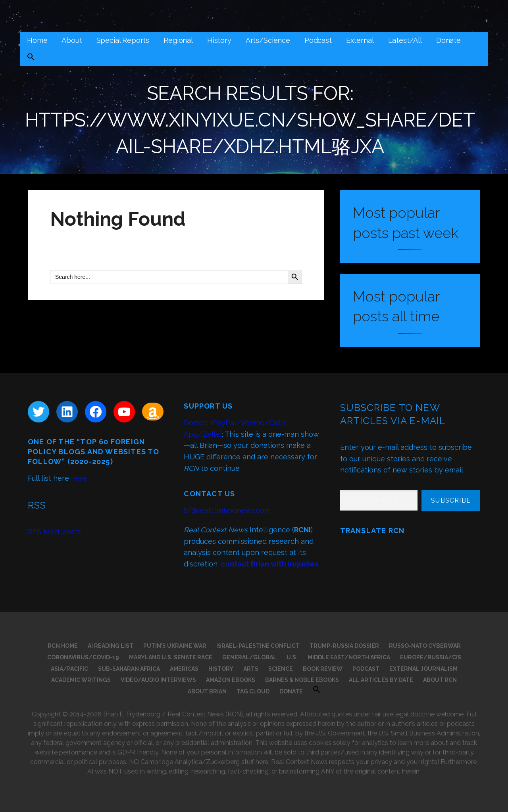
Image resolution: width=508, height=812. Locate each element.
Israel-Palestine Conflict (258, 646)
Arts (251, 669)
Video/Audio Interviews (158, 680)
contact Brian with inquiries (269, 564)
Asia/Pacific (69, 669)
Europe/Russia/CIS (431, 657)
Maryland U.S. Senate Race (171, 657)
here (79, 478)
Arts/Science (268, 40)
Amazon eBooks (231, 680)
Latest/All (405, 40)
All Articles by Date (381, 680)
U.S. (292, 657)
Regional (178, 40)
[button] (31, 58)
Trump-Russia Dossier (344, 646)
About (72, 40)
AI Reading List (111, 646)
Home (37, 40)
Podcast (318, 40)
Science (281, 669)
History (219, 40)
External (360, 40)
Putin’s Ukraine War (175, 646)
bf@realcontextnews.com (227, 510)
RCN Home (63, 646)
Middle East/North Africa (349, 657)
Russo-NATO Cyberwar (425, 646)
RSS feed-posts (54, 532)
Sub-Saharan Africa (129, 669)
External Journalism (423, 669)
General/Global (249, 657)
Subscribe (451, 500)
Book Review (323, 669)
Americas (184, 669)
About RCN (440, 680)
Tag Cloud (253, 691)
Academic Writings (81, 680)
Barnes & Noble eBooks (302, 680)
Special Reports (123, 40)
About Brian (207, 691)
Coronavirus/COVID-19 (83, 657)
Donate (448, 40)
